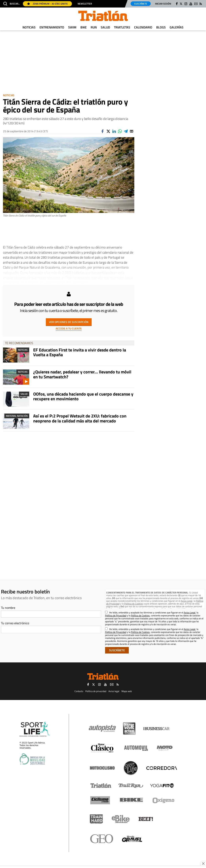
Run (94, 27)
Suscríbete (141, 4)
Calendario (143, 27)
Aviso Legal (187, 601)
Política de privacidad (96, 691)
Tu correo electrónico (15, 623)
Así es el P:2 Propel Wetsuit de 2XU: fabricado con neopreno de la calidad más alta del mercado (80, 418)
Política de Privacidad (116, 615)
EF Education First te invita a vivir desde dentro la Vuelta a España (80, 352)
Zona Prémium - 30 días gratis (47, 4)
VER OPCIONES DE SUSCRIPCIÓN (69, 322)
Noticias (29, 27)
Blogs (161, 27)
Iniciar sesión (163, 4)
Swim (72, 27)
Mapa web (127, 691)
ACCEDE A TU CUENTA (69, 328)
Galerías (177, 27)
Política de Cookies (134, 604)
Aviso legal (114, 691)
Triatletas (122, 27)
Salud (105, 27)
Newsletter (85, 4)
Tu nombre (8, 608)
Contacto (79, 691)
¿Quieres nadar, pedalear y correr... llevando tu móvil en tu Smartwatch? (82, 374)
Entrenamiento (52, 27)
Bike (84, 27)
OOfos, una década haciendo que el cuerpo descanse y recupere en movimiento (83, 396)
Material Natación (17, 416)
